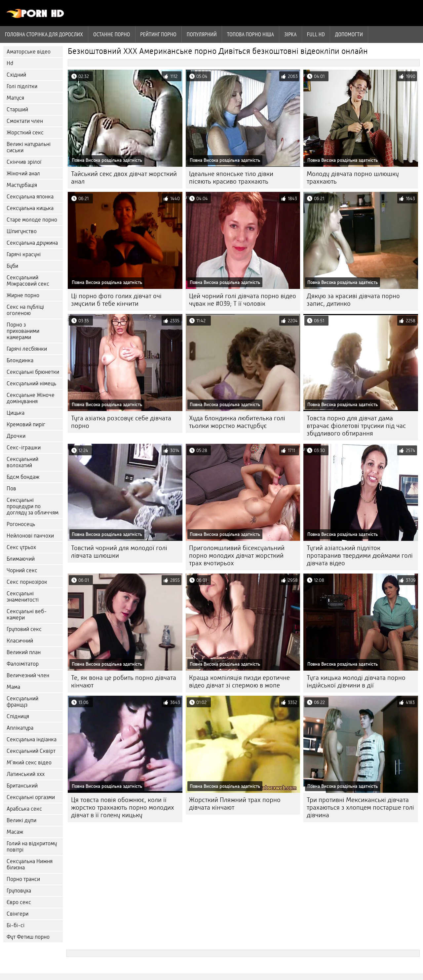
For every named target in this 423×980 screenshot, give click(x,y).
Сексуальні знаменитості (23, 597)
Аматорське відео (29, 52)
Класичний (20, 641)
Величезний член (28, 675)
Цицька (16, 413)
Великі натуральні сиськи (29, 147)
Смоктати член (25, 121)
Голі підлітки (22, 86)
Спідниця (18, 716)
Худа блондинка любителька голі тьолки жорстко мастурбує (237, 422)
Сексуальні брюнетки (33, 372)
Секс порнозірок (27, 582)
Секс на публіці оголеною (25, 310)
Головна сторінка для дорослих (44, 34)
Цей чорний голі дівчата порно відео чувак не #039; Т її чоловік (243, 300)
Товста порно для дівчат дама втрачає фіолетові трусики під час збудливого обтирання (356, 426)
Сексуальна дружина (32, 243)
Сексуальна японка (30, 197)
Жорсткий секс (25, 133)
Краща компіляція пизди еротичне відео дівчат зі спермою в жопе (239, 682)
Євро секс (19, 902)
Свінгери (18, 914)
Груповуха (19, 891)
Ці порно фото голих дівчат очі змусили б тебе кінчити (116, 300)
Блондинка (20, 360)
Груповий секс (24, 629)
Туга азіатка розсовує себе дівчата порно (121, 422)
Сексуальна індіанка (32, 739)
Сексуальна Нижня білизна (30, 864)
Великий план (24, 652)
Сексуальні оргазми (31, 797)
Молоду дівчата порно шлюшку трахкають (353, 178)
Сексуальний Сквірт (31, 751)
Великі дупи (21, 820)
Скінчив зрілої (24, 162)
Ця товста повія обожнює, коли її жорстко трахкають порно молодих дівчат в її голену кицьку (123, 807)
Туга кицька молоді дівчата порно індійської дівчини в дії (356, 682)
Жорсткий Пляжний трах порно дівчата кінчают (235, 804)
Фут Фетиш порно (28, 937)
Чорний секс (22, 570)
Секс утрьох (21, 547)
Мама (13, 687)
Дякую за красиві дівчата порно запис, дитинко (353, 300)
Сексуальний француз (22, 702)
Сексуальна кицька (30, 208)
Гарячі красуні (24, 254)
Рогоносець (21, 524)
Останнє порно (112, 34)
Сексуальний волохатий (22, 462)
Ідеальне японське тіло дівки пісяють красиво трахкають (231, 178)
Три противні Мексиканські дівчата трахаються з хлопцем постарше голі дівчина (360, 807)
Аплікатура (20, 728)
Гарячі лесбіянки (27, 349)
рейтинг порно (158, 34)
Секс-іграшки (24, 448)
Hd (10, 63)
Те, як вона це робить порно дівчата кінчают (124, 682)
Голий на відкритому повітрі (32, 847)
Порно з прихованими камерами (23, 331)
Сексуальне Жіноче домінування (31, 398)
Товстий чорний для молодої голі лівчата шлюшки (119, 552)
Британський (22, 786)
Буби (12, 266)
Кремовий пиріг (26, 424)
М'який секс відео (29, 763)
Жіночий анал (23, 174)
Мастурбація (22, 185)
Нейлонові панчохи (30, 536)
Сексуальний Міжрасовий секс (28, 281)
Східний (16, 75)
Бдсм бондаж (23, 477)
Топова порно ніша (250, 34)
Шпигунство (22, 231)
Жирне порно (23, 295)
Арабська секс (24, 809)
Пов (11, 489)
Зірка (290, 34)
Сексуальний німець (31, 384)
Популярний (202, 34)
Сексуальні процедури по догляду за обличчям (33, 506)
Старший (17, 109)
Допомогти (349, 34)
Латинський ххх (26, 774)
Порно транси (23, 879)
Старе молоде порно (32, 220)
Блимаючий (21, 559)
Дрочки (16, 436)
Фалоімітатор (23, 664)
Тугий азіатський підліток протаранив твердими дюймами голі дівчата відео (360, 556)
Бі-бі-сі (16, 925)
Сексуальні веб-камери (27, 614)
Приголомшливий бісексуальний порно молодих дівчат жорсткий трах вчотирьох (237, 556)
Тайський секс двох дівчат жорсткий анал (124, 178)
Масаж (15, 832)
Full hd (316, 34)
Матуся (15, 98)
